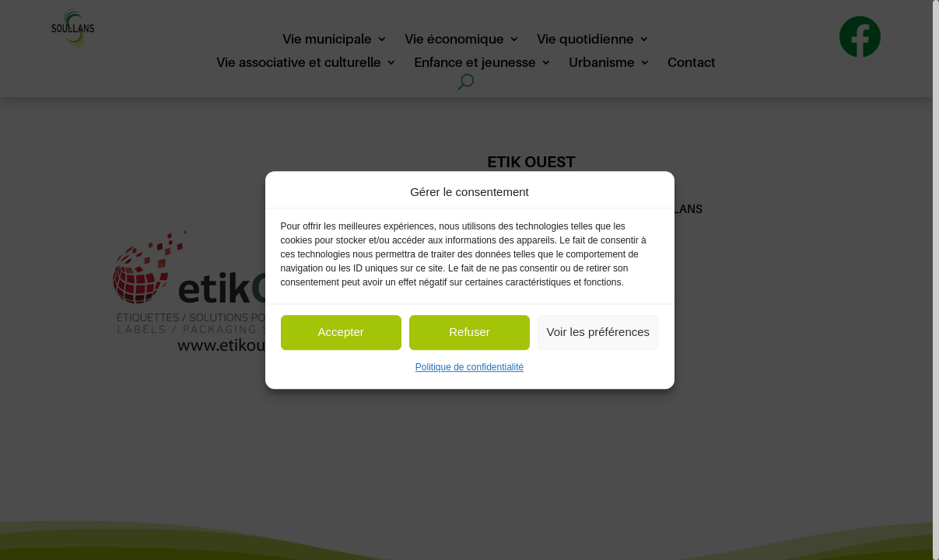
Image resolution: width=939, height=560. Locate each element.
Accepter (341, 332)
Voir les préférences (599, 332)
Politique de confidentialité (470, 367)
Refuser (470, 332)
